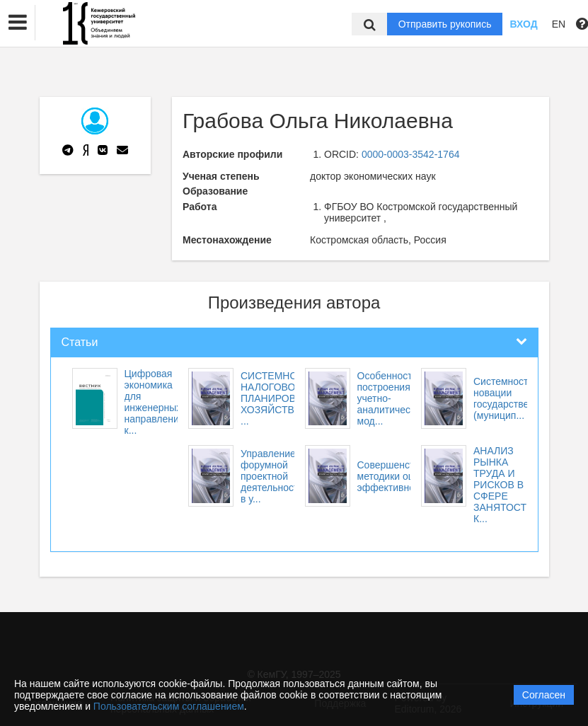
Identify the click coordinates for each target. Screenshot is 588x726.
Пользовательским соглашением (169, 706)
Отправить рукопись (445, 24)
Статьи (80, 342)
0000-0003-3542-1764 (411, 154)
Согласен (544, 695)
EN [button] (559, 24)
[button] (18, 23)
